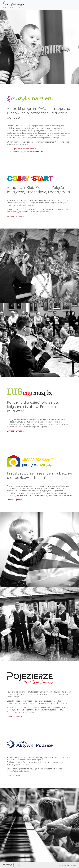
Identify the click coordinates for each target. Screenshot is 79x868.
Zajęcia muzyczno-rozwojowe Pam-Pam (28, 151)
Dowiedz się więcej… (15, 431)
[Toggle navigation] (74, 5)
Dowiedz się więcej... (15, 216)
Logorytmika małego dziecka (24, 149)
